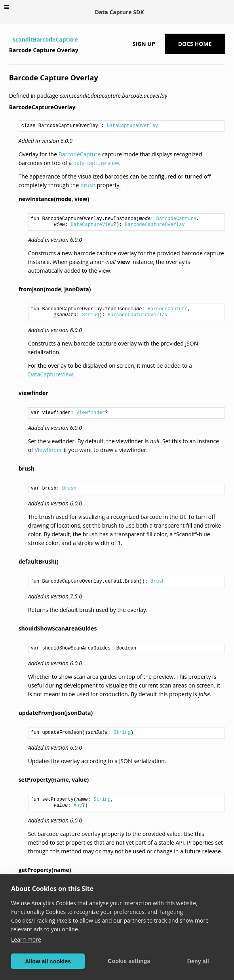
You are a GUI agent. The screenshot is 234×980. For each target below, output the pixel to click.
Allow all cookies (48, 961)
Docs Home (195, 44)
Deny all (198, 961)
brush (88, 185)
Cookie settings (129, 961)
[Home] (10, 40)
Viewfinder (91, 413)
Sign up (144, 44)
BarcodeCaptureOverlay (155, 225)
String (90, 315)
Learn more (26, 939)
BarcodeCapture (80, 154)
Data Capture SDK (119, 12)
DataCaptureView (92, 225)
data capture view (96, 163)
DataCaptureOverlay (133, 126)
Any (78, 805)
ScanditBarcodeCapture (45, 39)
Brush (69, 488)
